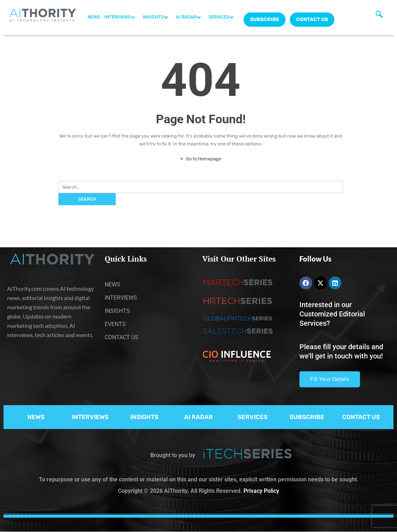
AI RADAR (190, 17)
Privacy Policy (261, 491)
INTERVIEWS (121, 17)
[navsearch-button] (379, 16)
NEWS (94, 17)
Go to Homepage (201, 159)
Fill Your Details (330, 379)
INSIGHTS (157, 17)
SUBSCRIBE (307, 417)
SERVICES (223, 17)
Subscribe (265, 19)
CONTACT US (312, 19)
